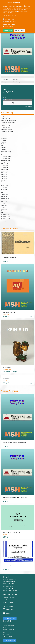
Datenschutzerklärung (8, 13)
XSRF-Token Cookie (9, 20)
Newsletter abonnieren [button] (10, 618)
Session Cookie (8, 18)
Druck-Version (8, 100)
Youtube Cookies (8, 27)
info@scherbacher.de (12, 591)
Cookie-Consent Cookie (10, 21)
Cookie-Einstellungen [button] (9, 641)
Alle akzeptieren (8, 30)
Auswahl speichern (20, 30)
